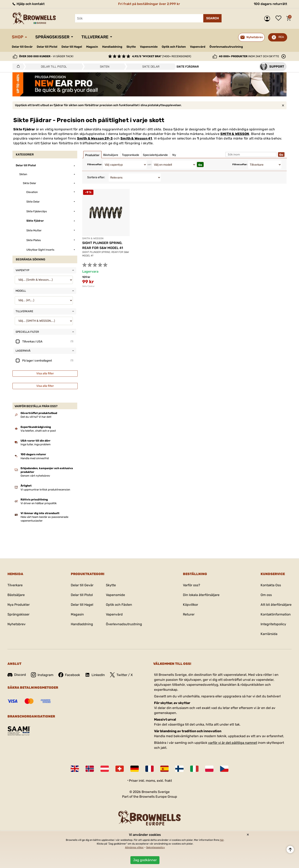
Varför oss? (192, 585)
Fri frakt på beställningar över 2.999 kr (149, 4)
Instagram (42, 675)
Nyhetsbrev (17, 624)
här (222, 840)
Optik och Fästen (174, 47)
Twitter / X (121, 675)
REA (281, 37)
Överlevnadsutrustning (226, 47)
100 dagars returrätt (270, 4)
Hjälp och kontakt (28, 4)
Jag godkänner (145, 860)
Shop (18, 37)
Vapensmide (149, 47)
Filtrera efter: (95, 164)
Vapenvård (198, 47)
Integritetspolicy (273, 624)
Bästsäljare (16, 595)
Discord (17, 675)
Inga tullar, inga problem (36, 444)
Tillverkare (95, 37)
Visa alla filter (45, 373)
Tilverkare (15, 585)
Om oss (266, 595)
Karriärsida (269, 634)
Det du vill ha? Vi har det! (36, 417)
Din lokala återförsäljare (201, 595)
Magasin (92, 47)
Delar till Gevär (22, 47)
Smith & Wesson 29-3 (95, 138)
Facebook (69, 675)
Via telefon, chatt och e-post (38, 431)
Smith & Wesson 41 (136, 138)
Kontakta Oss (271, 585)
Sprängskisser (52, 37)
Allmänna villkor (134, 847)
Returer (189, 614)
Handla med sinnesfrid (35, 458)
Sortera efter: (96, 177)
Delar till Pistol (47, 47)
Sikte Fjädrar (88, 286)
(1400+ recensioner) (162, 56)
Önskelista (279, 18)
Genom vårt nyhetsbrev (35, 476)
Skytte (131, 47)
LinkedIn (95, 675)
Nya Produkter (19, 605)
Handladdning (112, 47)
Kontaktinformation (276, 614)
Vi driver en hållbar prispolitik (39, 503)
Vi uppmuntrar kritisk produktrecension (45, 490)
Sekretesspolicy (156, 847)
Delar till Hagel (72, 47)
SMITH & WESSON (235, 134)
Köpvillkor (191, 605)
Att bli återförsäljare (276, 605)
